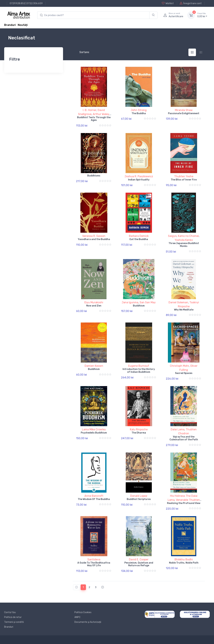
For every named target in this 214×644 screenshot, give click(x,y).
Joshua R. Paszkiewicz (139, 176)
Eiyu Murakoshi (94, 302)
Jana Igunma (130, 302)
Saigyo (172, 236)
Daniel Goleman (178, 302)
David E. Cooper (139, 559)
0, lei (202, 15)
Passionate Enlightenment (184, 113)
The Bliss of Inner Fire (184, 180)
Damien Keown (94, 366)
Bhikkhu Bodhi (184, 559)
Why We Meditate (184, 310)
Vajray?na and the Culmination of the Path (184, 438)
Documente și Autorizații (88, 622)
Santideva (94, 559)
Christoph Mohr (179, 366)
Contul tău (10, 612)
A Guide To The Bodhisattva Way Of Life (94, 564)
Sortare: (82, 52)
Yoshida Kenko (184, 240)
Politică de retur (13, 617)
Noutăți (23, 25)
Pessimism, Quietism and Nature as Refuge (139, 564)
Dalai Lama (178, 429)
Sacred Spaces (184, 373)
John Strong (139, 110)
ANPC (77, 617)
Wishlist (168, 3)
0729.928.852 (17, 3)
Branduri (10, 25)
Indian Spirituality (139, 180)
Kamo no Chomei (188, 236)
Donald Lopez (139, 496)
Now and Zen (94, 306)
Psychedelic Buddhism (94, 433)
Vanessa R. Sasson (94, 236)
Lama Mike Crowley (94, 429)
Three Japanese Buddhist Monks (184, 245)
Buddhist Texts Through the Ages (94, 119)
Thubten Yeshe (184, 176)
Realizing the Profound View (184, 503)
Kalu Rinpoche (139, 429)
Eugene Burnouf (139, 366)
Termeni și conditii (14, 622)
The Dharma (139, 433)
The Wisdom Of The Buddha (94, 499)
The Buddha (139, 113)
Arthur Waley (101, 114)
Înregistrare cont (191, 3)
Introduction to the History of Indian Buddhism (139, 371)
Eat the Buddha (139, 239)
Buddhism (139, 306)
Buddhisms (94, 176)
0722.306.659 (35, 3)
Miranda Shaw (184, 110)
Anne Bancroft (94, 496)
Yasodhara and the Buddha (94, 239)
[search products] (93, 15)
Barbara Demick (139, 236)
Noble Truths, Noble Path (184, 563)
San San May (148, 302)
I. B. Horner (90, 110)
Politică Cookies (83, 612)
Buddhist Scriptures (139, 499)
